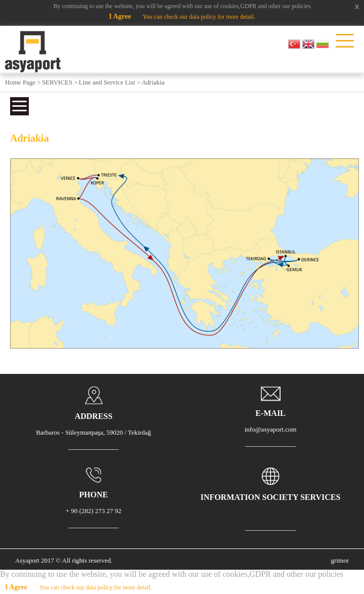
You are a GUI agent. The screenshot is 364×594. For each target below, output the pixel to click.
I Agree (120, 16)
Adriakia (153, 82)
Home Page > (23, 82)
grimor (340, 560)
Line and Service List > (110, 82)
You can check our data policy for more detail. (199, 17)
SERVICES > (60, 82)
